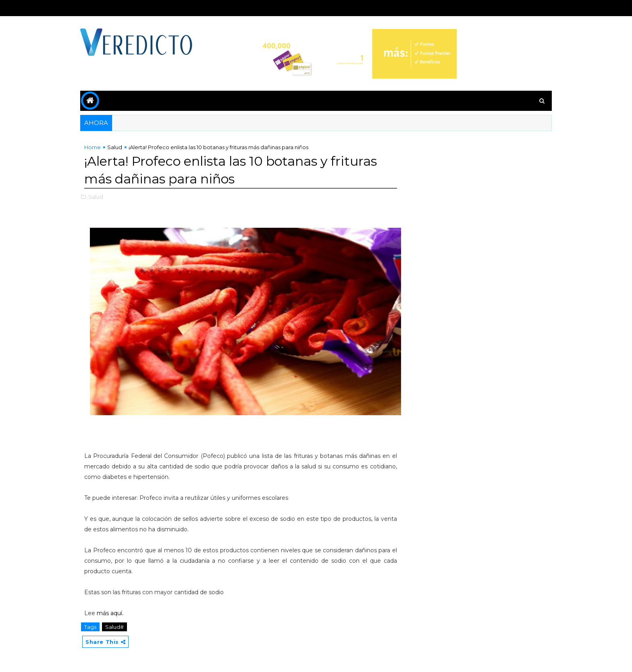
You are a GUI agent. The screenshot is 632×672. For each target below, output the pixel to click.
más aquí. (110, 613)
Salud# (114, 627)
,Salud (95, 197)
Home (93, 147)
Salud (115, 147)
